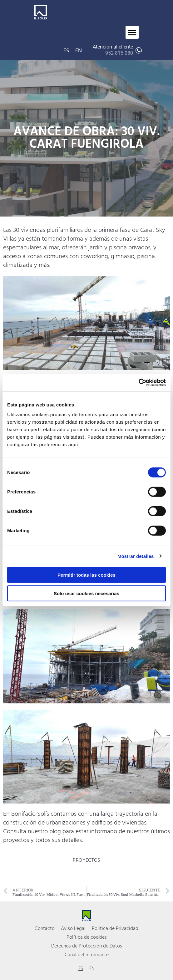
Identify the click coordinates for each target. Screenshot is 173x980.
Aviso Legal (73, 929)
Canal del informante (87, 955)
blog (55, 832)
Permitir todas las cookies (86, 575)
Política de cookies (87, 937)
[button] (132, 32)
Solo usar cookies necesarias (86, 593)
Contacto (45, 929)
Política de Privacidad (115, 929)
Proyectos (86, 861)
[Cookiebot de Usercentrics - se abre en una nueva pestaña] (138, 383)
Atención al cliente (113, 50)
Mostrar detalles (136, 556)
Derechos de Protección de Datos (87, 946)
